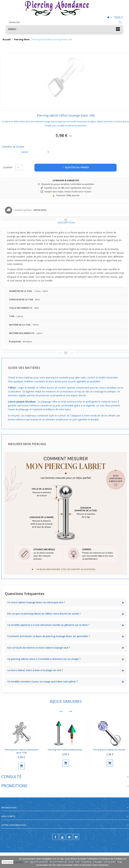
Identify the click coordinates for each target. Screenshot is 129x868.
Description (66, 222)
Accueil (7, 40)
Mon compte (8, 816)
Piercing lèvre (22, 40)
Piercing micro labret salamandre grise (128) (21, 751)
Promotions (14, 786)
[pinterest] (69, 837)
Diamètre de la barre (13, 147)
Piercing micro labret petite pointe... (66, 750)
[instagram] (76, 837)
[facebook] (55, 837)
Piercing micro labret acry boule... (110, 750)
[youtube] (62, 837)
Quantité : (8, 167)
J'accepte (7, 862)
